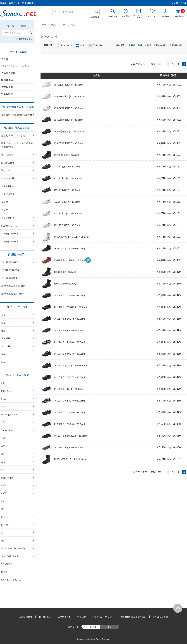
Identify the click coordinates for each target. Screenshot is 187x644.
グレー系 (6, 346)
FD (3, 470)
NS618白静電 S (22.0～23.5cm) (69, 96)
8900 (4, 493)
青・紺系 (6, 338)
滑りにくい (7, 170)
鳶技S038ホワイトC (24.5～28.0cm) (71, 237)
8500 (4, 406)
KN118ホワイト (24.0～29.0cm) (69, 401)
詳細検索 (95, 17)
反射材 (5, 202)
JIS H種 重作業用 (9, 278)
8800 (4, 485)
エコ (3, 462)
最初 (153, 64)
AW (3, 446)
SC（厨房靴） (8, 564)
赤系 (3, 331)
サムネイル (66, 45)
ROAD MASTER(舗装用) (13, 548)
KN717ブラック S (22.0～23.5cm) (70, 436)
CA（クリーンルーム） (12, 580)
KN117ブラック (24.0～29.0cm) (69, 412)
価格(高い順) (176, 45)
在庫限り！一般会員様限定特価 (17, 115)
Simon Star (7, 430)
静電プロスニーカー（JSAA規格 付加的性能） (17, 145)
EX (3, 383)
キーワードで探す (17, 26)
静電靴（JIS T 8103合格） (14, 135)
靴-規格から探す (17, 254)
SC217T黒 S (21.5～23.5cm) (68, 178)
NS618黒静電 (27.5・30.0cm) (68, 143)
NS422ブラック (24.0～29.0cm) (69, 248)
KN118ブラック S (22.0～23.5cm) (70, 365)
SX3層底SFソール (10, 233)
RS (3, 509)
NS (3, 541)
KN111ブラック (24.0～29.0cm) (69, 295)
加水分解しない (9, 186)
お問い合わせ (180, 3)
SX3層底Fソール (9, 226)
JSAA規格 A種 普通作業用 (14, 286)
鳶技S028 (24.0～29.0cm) (66, 155)
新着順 (132, 45)
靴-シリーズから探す (17, 375)
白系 (3, 323)
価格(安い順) (160, 45)
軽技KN (5, 525)
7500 (4, 438)
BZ (3, 454)
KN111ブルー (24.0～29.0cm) (68, 330)
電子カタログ (45, 617)
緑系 (3, 362)
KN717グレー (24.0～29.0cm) (68, 447)
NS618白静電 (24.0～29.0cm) (68, 85)
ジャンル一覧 (49, 24)
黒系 (3, 315)
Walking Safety (9, 414)
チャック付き (8, 218)
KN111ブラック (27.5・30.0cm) (69, 319)
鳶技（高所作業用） (11, 556)
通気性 (5, 210)
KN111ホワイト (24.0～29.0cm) (69, 342)
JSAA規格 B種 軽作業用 (13, 294)
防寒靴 (5, 572)
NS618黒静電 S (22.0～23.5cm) (69, 131)
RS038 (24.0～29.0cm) (65, 284)
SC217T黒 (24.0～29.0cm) (67, 167)
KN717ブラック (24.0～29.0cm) (69, 424)
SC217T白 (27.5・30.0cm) (67, 225)
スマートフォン (91, 627)
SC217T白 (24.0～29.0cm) (67, 202)
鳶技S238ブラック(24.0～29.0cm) (70, 459)
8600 (4, 399)
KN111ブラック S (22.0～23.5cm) (70, 307)
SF (2, 422)
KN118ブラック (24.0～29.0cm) (69, 354)
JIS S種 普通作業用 (10, 270)
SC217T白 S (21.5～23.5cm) (68, 213)
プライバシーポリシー (103, 617)
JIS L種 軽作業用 (9, 262)
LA (3, 501)
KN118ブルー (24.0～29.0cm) (68, 389)
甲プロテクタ (8, 155)
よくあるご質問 (160, 617)
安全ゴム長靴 (8, 477)
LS (2, 533)
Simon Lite (7, 391)
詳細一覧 (98, 45)
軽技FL (5, 517)
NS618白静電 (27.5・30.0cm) (68, 108)
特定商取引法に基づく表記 (133, 617)
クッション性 (8, 178)
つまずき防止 (8, 194)
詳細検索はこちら (25, 39)
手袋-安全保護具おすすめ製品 (17, 107)
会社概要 (82, 617)
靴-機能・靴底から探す (17, 127)
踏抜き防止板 (8, 163)
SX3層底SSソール (10, 241)
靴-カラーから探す (17, 307)
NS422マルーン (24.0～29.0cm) (69, 260)
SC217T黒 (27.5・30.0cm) (67, 190)
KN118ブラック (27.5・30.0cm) (69, 377)
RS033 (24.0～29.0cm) (65, 272)
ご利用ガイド (64, 617)
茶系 (3, 354)
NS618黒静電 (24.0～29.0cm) (68, 120)
